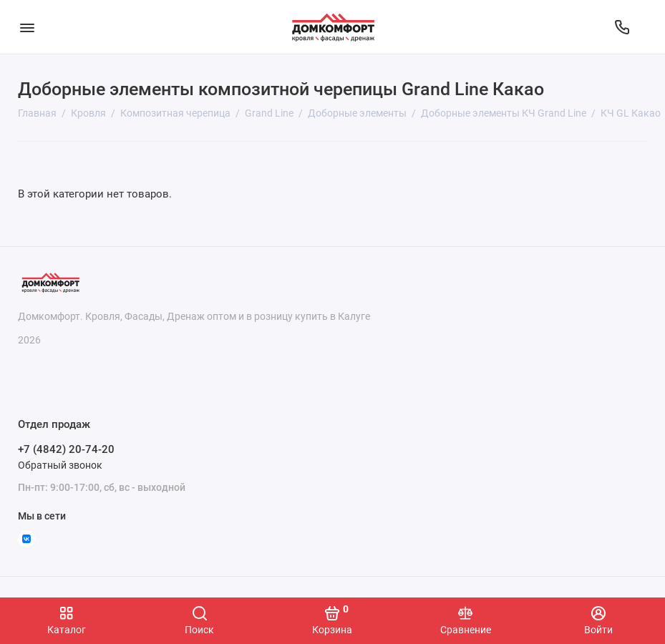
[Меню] (27, 27)
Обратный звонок (60, 465)
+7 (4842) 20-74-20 (66, 449)
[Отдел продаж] (622, 27)
